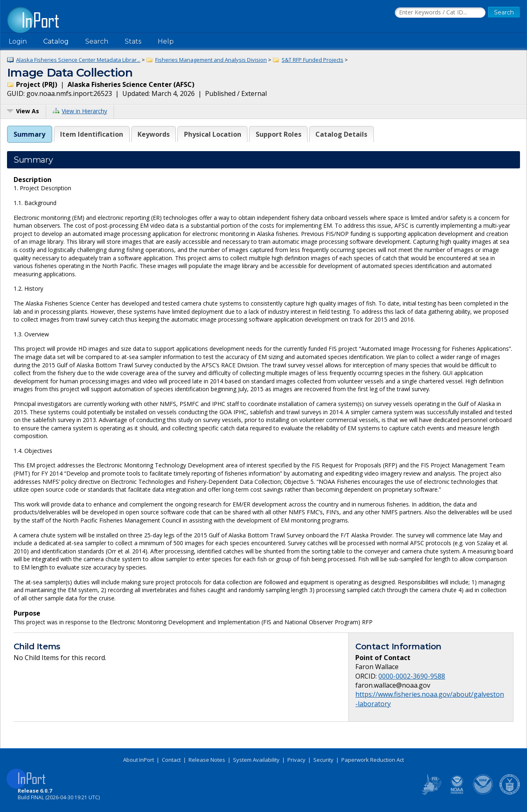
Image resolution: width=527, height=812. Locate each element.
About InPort (139, 760)
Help (166, 41)
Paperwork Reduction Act (373, 760)
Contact (171, 760)
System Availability (256, 760)
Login (18, 41)
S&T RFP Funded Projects (312, 60)
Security (323, 760)
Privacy (296, 760)
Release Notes (207, 760)
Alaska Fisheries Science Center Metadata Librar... (78, 60)
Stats (133, 41)
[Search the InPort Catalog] (440, 13)
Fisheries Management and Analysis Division (211, 60)
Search (97, 41)
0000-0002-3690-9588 (412, 676)
